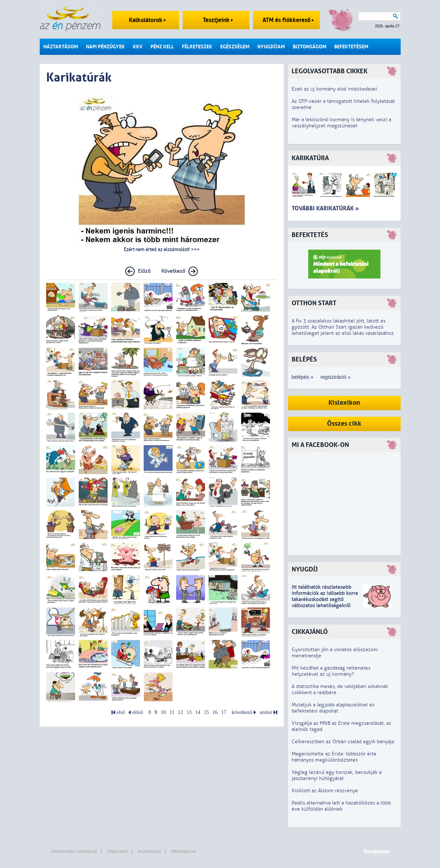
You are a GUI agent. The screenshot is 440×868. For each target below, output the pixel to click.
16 (215, 712)
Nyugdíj (305, 569)
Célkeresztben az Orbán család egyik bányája (343, 742)
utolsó (266, 712)
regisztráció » (336, 377)
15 (206, 712)
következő (242, 712)
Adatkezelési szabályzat (74, 851)
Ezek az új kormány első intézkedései (334, 89)
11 (172, 712)
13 (189, 712)
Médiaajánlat (183, 851)
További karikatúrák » (325, 208)
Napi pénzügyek (105, 47)
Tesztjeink (218, 20)
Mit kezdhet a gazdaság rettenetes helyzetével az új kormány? (331, 671)
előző (138, 712)
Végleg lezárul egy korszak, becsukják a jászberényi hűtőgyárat (337, 775)
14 (198, 712)
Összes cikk (344, 424)
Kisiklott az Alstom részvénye (325, 791)
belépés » (303, 377)
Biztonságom (310, 47)
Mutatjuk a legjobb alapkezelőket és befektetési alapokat (333, 708)
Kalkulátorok (147, 20)
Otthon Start (314, 303)
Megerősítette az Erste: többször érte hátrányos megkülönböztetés (334, 757)
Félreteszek (197, 47)
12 (180, 712)
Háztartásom (61, 47)
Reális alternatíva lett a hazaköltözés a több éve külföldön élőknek (341, 806)
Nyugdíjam (271, 47)
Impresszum (149, 851)
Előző (144, 271)
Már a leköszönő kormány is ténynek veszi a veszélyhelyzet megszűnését (341, 123)
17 (224, 712)
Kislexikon (344, 403)
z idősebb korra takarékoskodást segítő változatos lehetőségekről (325, 599)
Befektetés (310, 235)
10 (163, 712)
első (121, 712)
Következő (173, 271)
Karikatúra (310, 158)
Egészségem (235, 47)
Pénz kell (162, 47)
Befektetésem (351, 47)
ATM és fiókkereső (288, 20)
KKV (138, 47)
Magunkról (117, 851)
